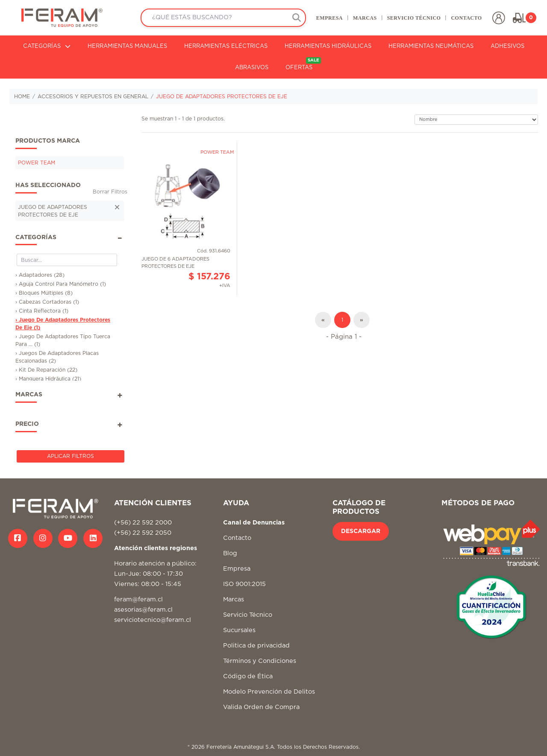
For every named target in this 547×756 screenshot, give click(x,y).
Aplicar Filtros (71, 456)
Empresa (237, 569)
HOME (22, 97)
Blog (230, 553)
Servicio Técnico (248, 615)
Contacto (237, 538)
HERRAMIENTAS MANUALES (127, 46)
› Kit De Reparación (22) (46, 370)
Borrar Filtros (110, 192)
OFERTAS (303, 64)
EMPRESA (329, 18)
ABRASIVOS (252, 68)
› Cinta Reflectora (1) (42, 311)
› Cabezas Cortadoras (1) (47, 302)
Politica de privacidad (256, 646)
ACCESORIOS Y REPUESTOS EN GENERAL (93, 97)
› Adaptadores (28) (40, 275)
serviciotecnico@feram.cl (153, 620)
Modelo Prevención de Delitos (269, 692)
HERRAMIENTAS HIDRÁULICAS (328, 46)
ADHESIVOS (507, 46)
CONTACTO (466, 18)
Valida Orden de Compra (261, 707)
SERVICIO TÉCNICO (414, 18)
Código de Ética (248, 676)
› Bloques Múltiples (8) (44, 293)
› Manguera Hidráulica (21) (48, 379)
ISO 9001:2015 (244, 584)
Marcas (234, 599)
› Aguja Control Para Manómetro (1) (61, 284)
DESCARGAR (361, 531)
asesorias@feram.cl (143, 610)
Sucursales (239, 630)
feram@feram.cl (138, 599)
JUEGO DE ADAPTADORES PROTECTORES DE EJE (222, 97)
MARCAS (365, 18)
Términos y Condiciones (260, 661)
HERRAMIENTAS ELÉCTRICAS (226, 46)
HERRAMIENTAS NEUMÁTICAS (431, 46)
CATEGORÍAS (47, 46)
